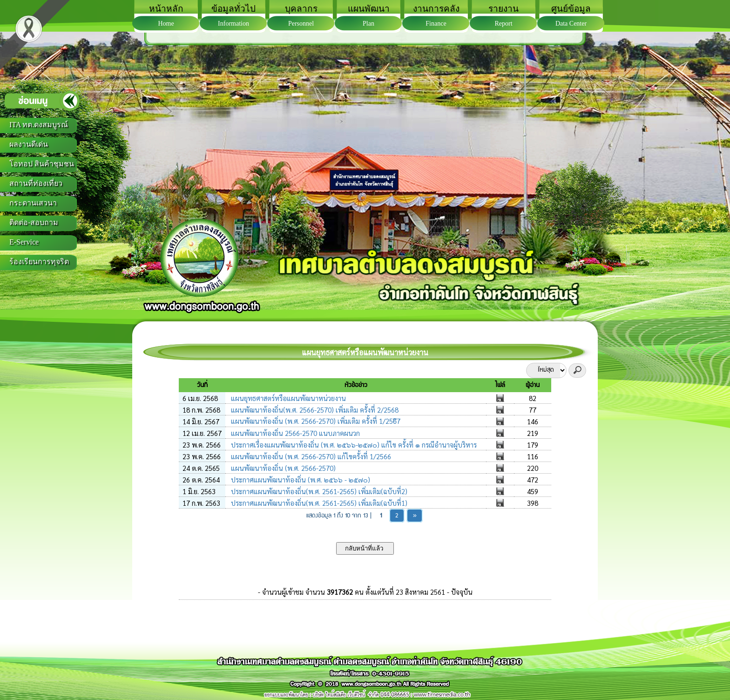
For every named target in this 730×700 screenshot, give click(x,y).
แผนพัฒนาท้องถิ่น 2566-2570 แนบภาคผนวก (294, 433)
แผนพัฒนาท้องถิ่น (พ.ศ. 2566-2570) (282, 468)
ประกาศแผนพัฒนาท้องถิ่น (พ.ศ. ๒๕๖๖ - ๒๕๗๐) (300, 479)
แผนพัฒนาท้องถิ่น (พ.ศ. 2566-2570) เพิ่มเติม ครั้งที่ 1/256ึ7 (315, 421)
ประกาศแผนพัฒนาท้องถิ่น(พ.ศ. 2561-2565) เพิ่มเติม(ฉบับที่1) (318, 503)
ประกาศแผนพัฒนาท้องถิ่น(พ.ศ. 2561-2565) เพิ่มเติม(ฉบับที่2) (318, 491)
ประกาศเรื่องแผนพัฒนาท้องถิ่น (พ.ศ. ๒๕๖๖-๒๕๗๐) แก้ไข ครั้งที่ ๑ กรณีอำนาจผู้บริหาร (353, 445)
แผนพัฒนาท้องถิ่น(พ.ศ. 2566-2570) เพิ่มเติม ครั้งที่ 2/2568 (314, 410)
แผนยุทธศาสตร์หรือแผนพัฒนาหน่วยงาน (287, 398)
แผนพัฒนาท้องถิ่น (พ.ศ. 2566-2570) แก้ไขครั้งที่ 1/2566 (310, 456)
